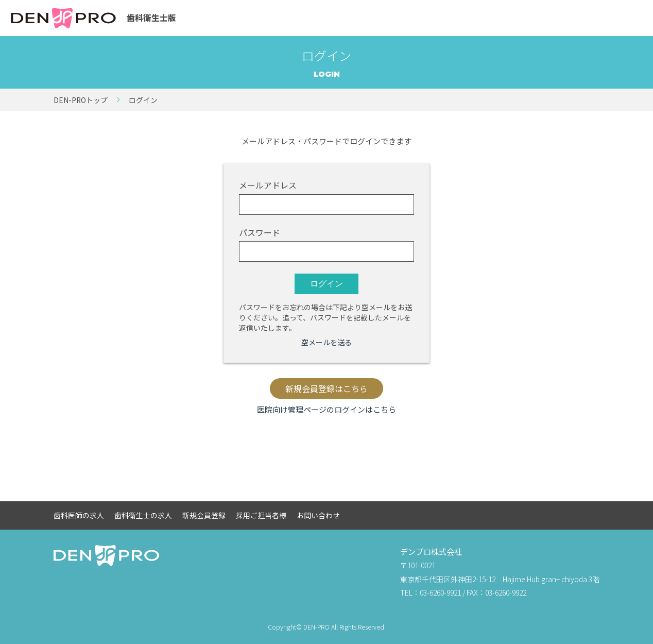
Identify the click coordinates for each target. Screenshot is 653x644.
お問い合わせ (318, 515)
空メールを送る (326, 342)
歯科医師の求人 (79, 515)
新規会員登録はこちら (326, 389)
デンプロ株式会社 (431, 552)
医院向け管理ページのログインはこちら (326, 409)
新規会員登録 (204, 515)
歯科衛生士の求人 (143, 515)
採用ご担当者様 (261, 515)
